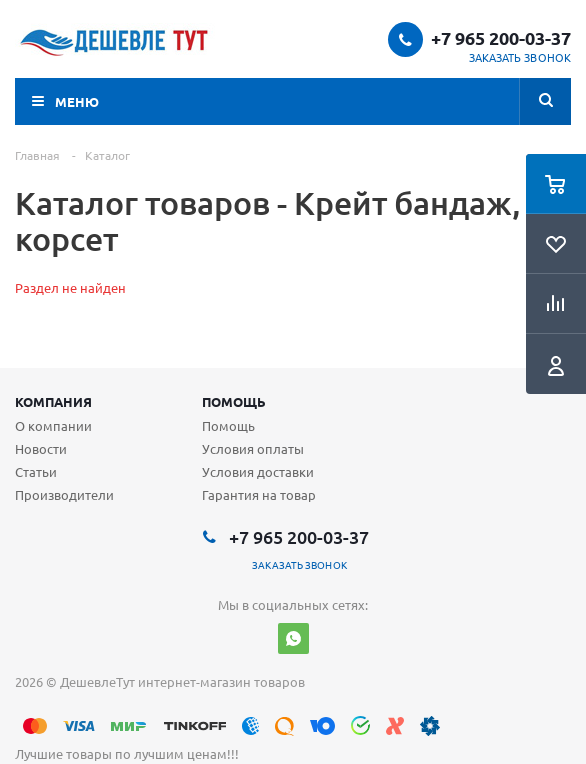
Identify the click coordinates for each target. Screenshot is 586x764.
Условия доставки (258, 471)
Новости (41, 448)
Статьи (36, 471)
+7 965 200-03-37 (501, 38)
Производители (64, 494)
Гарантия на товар (259, 494)
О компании (53, 425)
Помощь (234, 401)
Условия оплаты (253, 448)
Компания (53, 401)
